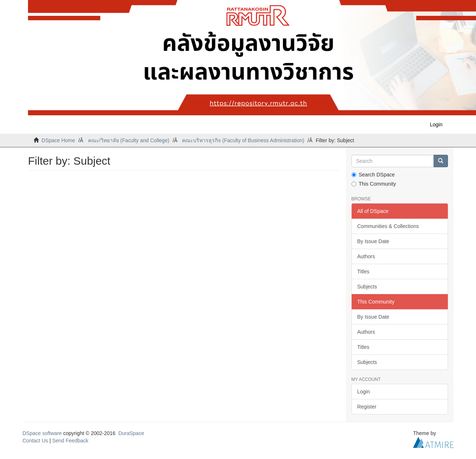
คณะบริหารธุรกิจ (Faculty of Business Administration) (243, 140)
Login (364, 392)
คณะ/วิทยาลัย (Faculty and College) (129, 140)
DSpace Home (58, 140)
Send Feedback (70, 441)
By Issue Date (373, 241)
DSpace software (42, 433)
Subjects (367, 287)
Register (367, 407)
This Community (374, 184)
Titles (363, 271)
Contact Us (35, 441)
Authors (366, 256)
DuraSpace (131, 433)
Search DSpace (373, 175)
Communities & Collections (388, 226)
